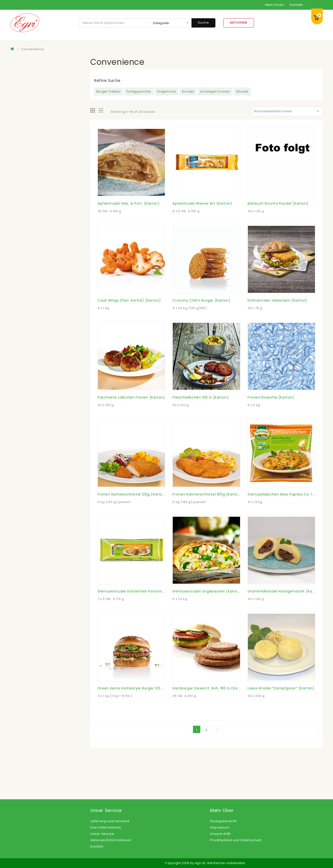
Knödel (188, 91)
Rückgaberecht (223, 821)
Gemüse (22, 160)
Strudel (242, 91)
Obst (19, 228)
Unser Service (102, 834)
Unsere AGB (220, 834)
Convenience (26, 100)
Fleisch (21, 151)
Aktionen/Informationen (111, 840)
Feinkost (22, 134)
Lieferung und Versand (110, 821)
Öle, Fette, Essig (28, 237)
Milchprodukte (27, 203)
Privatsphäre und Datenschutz (236, 840)
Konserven (24, 186)
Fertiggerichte (139, 91)
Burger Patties (108, 91)
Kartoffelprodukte (30, 177)
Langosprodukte (29, 194)
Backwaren (25, 75)
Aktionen (239, 23)
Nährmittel (24, 211)
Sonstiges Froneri (215, 91)
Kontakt (296, 5)
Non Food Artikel (29, 220)
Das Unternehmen (106, 827)
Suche (203, 23)
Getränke (23, 168)
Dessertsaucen (28, 109)
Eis (17, 126)
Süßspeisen (25, 245)
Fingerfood (166, 91)
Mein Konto (275, 5)
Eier (18, 117)
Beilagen (23, 92)
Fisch (19, 143)
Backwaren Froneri (31, 83)
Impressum (220, 827)
